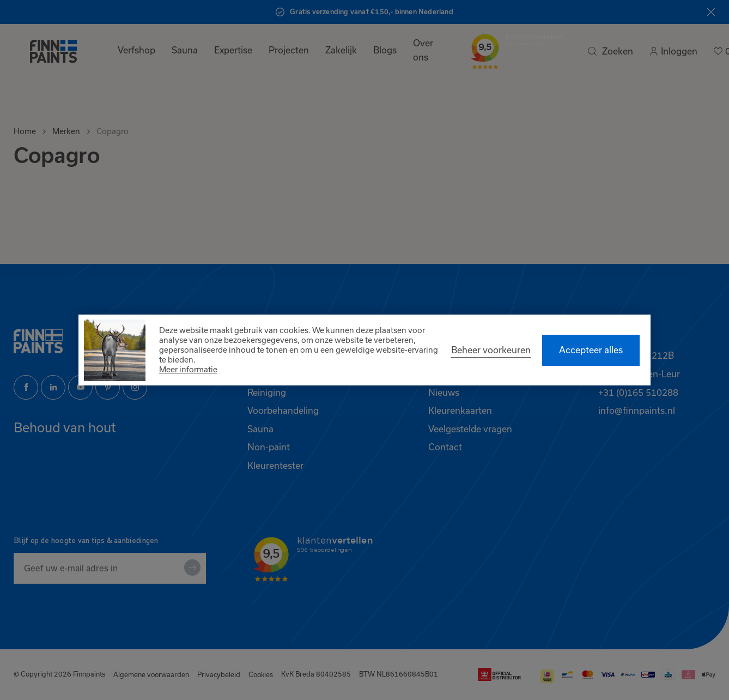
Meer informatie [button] (188, 369)
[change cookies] (491, 350)
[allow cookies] (591, 350)
